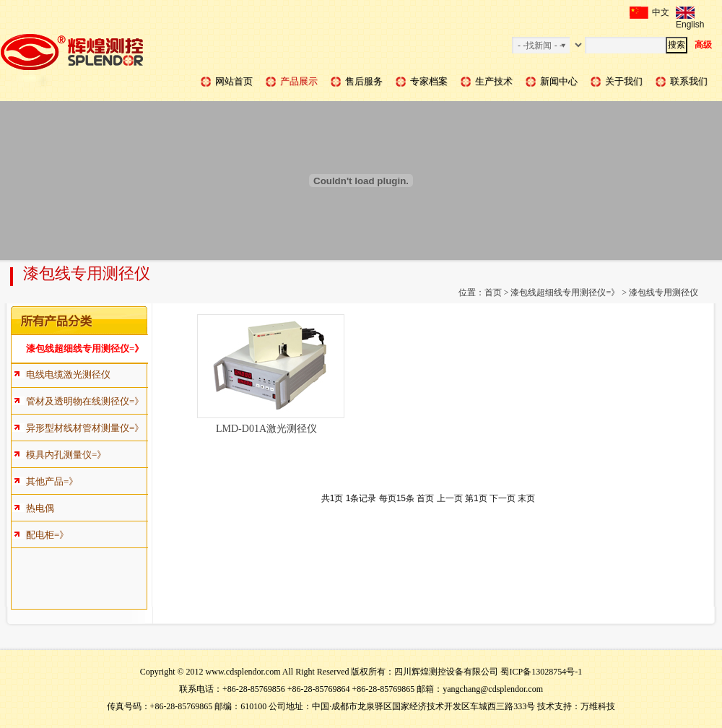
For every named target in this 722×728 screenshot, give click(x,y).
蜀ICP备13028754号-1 (541, 672)
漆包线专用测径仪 (664, 292)
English (690, 13)
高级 (703, 45)
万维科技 (598, 706)
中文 (649, 13)
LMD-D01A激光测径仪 (266, 429)
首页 (493, 292)
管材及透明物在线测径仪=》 (85, 401)
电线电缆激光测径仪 (68, 374)
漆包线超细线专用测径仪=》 (565, 292)
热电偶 (40, 508)
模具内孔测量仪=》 (66, 455)
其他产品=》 (52, 481)
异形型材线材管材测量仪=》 (85, 428)
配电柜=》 (47, 535)
